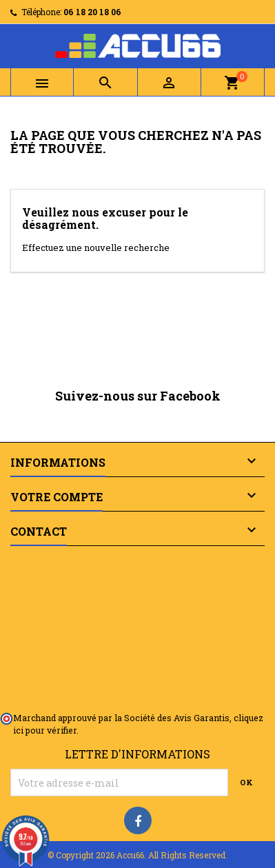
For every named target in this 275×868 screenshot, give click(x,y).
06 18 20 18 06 (92, 12)
